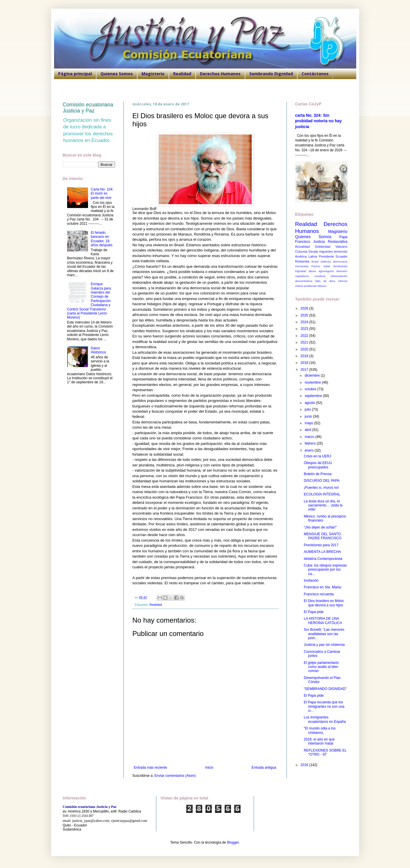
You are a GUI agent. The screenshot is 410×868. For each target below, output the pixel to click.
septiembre (314, 396)
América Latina (306, 256)
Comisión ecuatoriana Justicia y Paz (88, 108)
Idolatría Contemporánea (323, 559)
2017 (305, 370)
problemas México (315, 286)
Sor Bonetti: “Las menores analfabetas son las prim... (324, 634)
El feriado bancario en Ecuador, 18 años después (102, 239)
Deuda (313, 251)
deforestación (339, 276)
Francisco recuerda (319, 594)
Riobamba (302, 261)
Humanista (302, 266)
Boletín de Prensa (317, 474)
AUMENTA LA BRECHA (322, 552)
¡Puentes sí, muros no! (321, 488)
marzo (310, 437)
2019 (305, 356)
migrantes (326, 251)
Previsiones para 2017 (321, 545)
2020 (305, 349)
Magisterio (153, 74)
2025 (305, 315)
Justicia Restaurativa (330, 242)
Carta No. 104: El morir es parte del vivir (102, 194)
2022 (305, 336)
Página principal (75, 74)
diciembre (313, 375)
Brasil (315, 262)
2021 (305, 342)
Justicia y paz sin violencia (324, 645)
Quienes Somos (117, 74)
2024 (305, 322)
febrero (310, 443)
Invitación (311, 581)
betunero (342, 271)
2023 (305, 329)
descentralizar (304, 281)
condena (320, 276)
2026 (305, 308)
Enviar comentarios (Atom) (175, 776)
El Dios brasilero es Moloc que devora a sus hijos (324, 603)
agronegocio (326, 271)
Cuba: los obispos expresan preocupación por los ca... (325, 570)
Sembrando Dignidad (271, 74)
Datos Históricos (98, 350)
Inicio (209, 768)
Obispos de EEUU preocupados (318, 465)
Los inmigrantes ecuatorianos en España (325, 719)
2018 (305, 363)
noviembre (313, 382)
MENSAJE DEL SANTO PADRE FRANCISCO (322, 536)
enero (309, 450)
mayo (309, 423)
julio (308, 409)
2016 (305, 765)
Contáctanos (315, 74)
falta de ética (325, 281)
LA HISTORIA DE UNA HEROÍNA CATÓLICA (323, 621)
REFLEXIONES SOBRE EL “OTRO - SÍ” (325, 752)
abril (308, 430)
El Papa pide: (314, 696)
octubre (311, 389)
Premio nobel (321, 266)
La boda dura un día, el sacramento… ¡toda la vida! (323, 505)
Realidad (182, 74)
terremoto (341, 251)
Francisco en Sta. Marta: (323, 587)
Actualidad (302, 247)
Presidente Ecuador (333, 256)
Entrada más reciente (151, 768)
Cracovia (301, 251)
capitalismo (302, 276)
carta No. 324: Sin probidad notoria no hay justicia (319, 121)
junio (309, 416)
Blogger (233, 842)
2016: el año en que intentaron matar (319, 741)
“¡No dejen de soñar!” (320, 527)
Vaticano (341, 247)
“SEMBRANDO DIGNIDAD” (325, 689)
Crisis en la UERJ (317, 456)
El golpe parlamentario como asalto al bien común (321, 667)
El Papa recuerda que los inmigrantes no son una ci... (324, 706)
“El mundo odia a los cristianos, (319, 730)
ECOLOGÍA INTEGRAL (322, 494)
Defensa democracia (334, 262)
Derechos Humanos (220, 74)
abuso (312, 271)
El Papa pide (314, 612)
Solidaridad (323, 247)
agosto (310, 403)
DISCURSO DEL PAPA (322, 481)
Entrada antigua (264, 768)
